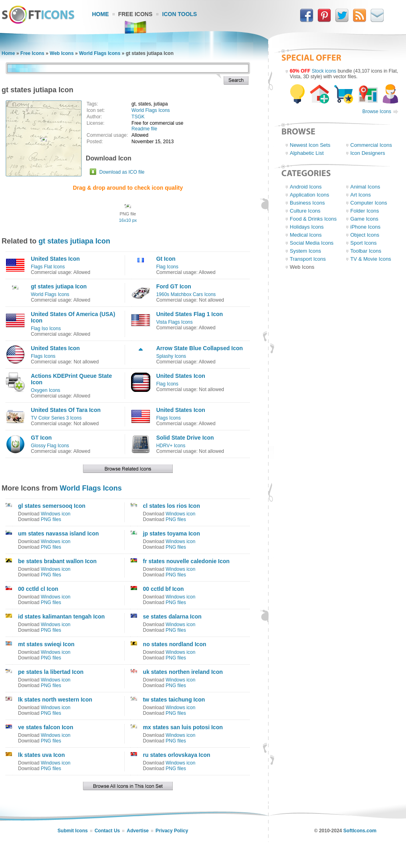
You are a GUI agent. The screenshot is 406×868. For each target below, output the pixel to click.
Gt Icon (166, 259)
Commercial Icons (371, 145)
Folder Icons (365, 211)
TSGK (138, 117)
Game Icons (364, 219)
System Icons (305, 251)
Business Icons (307, 203)
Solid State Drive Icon (185, 438)
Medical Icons (306, 235)
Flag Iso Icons (46, 329)
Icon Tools (180, 14)
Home (101, 14)
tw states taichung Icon (174, 700)
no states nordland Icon (175, 644)
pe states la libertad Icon (51, 672)
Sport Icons (364, 243)
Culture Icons (305, 211)
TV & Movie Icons (371, 259)
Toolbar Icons (366, 251)
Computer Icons (369, 203)
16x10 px (128, 220)
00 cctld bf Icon (164, 589)
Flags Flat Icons (48, 267)
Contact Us (107, 831)
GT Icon (41, 438)
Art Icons (361, 195)
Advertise (138, 831)
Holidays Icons (307, 227)
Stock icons (324, 71)
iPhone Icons (365, 227)
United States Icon (55, 259)
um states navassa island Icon (59, 533)
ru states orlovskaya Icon (177, 755)
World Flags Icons (100, 53)
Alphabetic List (307, 153)
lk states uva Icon (41, 755)
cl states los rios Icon (172, 506)
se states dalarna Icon (172, 617)
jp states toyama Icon (172, 533)
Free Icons (135, 14)
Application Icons (309, 195)
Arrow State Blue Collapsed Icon (200, 348)
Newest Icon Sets (310, 145)
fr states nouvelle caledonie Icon (186, 561)
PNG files (51, 519)
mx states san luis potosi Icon (183, 727)
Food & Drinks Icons (313, 219)
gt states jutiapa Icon (74, 241)
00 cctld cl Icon (38, 589)
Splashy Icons (171, 356)
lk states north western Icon (55, 700)
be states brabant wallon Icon (57, 561)
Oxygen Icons (45, 390)
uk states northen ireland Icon (183, 672)
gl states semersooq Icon (52, 506)
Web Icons (62, 53)
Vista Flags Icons (175, 322)
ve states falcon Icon (46, 727)
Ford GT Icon (174, 286)
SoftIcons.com (360, 831)
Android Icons (306, 187)
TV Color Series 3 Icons (56, 418)
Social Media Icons (312, 243)
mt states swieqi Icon (46, 644)
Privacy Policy (172, 831)
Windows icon (56, 514)
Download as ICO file (122, 172)
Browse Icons (377, 112)
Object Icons (365, 235)
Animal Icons (365, 187)
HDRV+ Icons (171, 446)
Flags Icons (43, 356)
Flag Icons (167, 267)
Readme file (144, 129)
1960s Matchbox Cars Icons (186, 294)
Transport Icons (308, 259)
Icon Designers (368, 153)
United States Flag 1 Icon (190, 314)
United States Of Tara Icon (66, 410)
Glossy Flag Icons (50, 446)
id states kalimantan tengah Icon (61, 617)
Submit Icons (73, 831)
